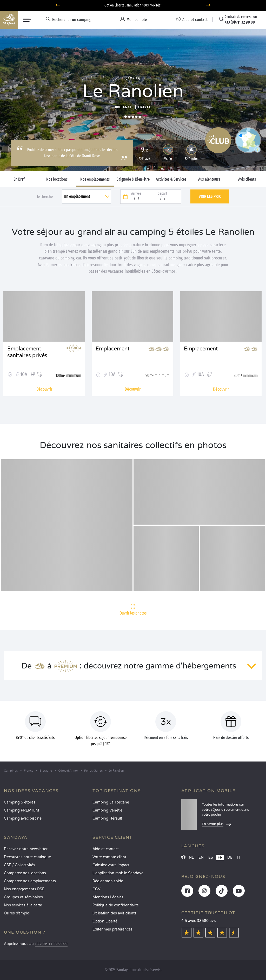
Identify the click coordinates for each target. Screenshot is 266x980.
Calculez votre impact (111, 865)
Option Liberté (105, 921)
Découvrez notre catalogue (27, 857)
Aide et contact (106, 849)
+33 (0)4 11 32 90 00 (51, 944)
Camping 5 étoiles (20, 802)
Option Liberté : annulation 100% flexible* (133, 5)
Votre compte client (109, 857)
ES (211, 858)
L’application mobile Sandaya (118, 873)
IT (239, 858)
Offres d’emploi (17, 913)
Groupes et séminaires (23, 897)
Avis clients (247, 179)
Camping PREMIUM (22, 810)
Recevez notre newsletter (26, 849)
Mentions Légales (108, 897)
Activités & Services (171, 179)
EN (201, 858)
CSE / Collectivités (19, 865)
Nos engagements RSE (24, 889)
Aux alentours (209, 179)
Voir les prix (210, 196)
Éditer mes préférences (112, 929)
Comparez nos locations (25, 873)
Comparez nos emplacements (30, 881)
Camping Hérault (107, 818)
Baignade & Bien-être (133, 179)
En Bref (19, 179)
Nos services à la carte (23, 905)
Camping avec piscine (23, 818)
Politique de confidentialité (116, 905)
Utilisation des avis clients (114, 913)
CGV (97, 889)
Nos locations (57, 179)
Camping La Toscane (111, 802)
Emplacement (113, 349)
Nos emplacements (95, 179)
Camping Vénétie (107, 810)
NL (191, 858)
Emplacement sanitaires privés (27, 352)
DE (230, 858)
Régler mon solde (108, 881)
